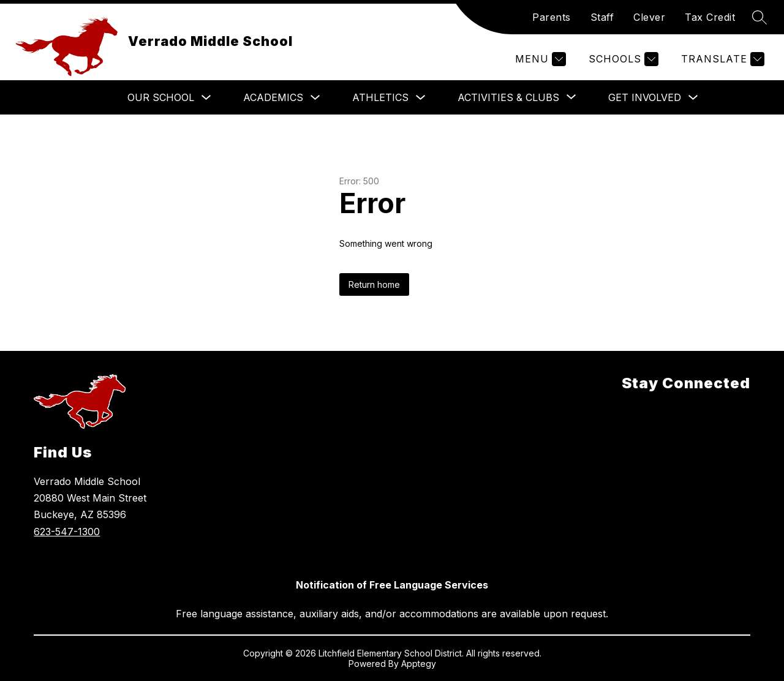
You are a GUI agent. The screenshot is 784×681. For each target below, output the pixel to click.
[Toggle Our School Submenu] (206, 98)
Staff (602, 17)
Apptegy (419, 664)
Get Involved (645, 97)
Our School (161, 97)
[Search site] (759, 17)
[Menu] (539, 59)
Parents (552, 17)
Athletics (380, 97)
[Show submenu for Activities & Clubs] (508, 97)
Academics (273, 97)
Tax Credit (710, 17)
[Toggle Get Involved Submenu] (693, 98)
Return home (374, 284)
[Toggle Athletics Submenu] (421, 98)
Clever (649, 17)
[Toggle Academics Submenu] (315, 98)
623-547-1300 (67, 532)
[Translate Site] (721, 59)
